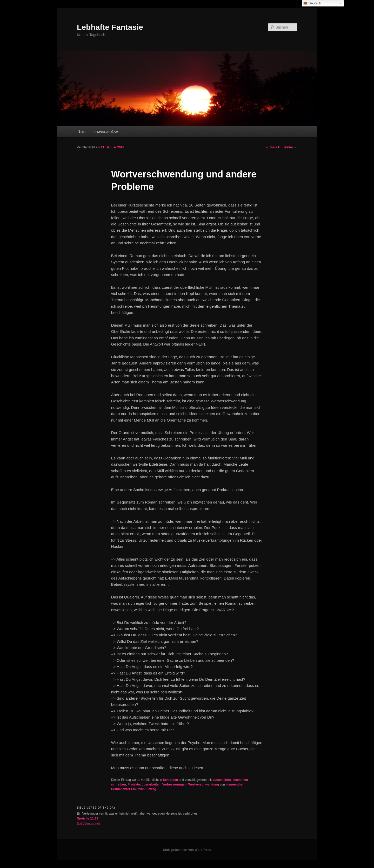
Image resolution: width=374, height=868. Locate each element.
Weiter (290, 147)
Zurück (273, 147)
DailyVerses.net (88, 824)
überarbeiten (151, 784)
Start (82, 131)
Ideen (236, 780)
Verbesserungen (174, 784)
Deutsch (312, 3)
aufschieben (222, 780)
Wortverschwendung (204, 784)
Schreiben (170, 780)
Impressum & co (106, 131)
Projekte (134, 784)
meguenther (235, 784)
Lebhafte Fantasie (110, 27)
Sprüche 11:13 (88, 818)
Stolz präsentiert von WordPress (187, 850)
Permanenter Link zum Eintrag (134, 789)
